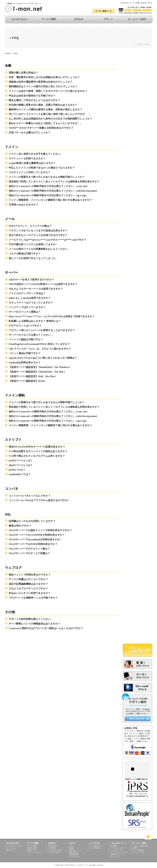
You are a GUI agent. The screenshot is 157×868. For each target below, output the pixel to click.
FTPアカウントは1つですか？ (25, 326)
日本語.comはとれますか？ (24, 205)
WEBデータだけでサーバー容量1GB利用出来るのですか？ (41, 128)
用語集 (71, 848)
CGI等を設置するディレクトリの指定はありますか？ (38, 451)
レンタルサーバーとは (14, 846)
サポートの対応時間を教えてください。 (31, 619)
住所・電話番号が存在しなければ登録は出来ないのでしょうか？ (44, 77)
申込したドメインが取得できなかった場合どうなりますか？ (42, 168)
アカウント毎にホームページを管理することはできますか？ (42, 330)
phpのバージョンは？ (21, 465)
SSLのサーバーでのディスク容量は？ (29, 553)
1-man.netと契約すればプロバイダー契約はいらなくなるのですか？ (46, 628)
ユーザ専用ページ (96, 846)
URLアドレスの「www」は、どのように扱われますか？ (40, 349)
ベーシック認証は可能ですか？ (26, 339)
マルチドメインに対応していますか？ (30, 172)
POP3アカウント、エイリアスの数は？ (30, 226)
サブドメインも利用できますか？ (27, 158)
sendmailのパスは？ (20, 474)
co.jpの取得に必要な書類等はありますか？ (32, 163)
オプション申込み (54, 852)
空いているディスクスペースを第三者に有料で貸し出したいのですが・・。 (50, 114)
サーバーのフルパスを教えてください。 (31, 335)
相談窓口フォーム (117, 854)
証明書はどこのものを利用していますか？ (32, 521)
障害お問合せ (74, 852)
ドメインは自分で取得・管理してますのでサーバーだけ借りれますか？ (48, 91)
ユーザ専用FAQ (95, 848)
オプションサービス (34, 852)
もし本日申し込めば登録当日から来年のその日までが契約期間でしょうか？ (50, 119)
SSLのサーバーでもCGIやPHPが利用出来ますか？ (37, 535)
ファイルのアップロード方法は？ (27, 293)
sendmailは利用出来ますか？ (25, 362)
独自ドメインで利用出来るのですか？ (30, 575)
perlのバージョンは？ (21, 461)
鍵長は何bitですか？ (20, 526)
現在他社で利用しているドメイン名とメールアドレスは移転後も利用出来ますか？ (54, 182)
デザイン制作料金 (138, 850)
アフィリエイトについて (119, 852)
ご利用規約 (52, 848)
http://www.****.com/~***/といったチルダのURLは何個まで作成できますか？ (52, 316)
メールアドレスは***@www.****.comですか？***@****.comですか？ (48, 240)
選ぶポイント (11, 850)
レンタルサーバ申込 (55, 850)
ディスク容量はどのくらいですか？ (28, 579)
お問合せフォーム (75, 850)
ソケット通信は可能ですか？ (25, 353)
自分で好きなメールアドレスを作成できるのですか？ (38, 235)
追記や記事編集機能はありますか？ (28, 584)
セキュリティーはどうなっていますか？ (31, 303)
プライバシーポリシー (119, 848)
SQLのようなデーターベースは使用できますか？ (36, 289)
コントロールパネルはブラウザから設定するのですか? (39, 500)
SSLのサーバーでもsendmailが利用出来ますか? (35, 539)
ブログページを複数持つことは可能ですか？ (33, 598)
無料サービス (32, 850)
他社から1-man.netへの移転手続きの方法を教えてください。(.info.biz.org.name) (53, 191)
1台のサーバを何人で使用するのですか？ (31, 280)
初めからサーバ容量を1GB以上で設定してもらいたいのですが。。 (46, 123)
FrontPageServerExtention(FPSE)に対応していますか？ (39, 344)
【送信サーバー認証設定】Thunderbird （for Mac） (37, 372)
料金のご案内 (32, 848)
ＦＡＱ (71, 846)
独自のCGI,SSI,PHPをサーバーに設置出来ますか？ (37, 447)
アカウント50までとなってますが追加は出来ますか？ (38, 231)
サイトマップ (115, 857)
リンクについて (116, 850)
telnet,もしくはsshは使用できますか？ (30, 298)
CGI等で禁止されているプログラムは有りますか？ (37, 456)
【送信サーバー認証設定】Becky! (27, 381)
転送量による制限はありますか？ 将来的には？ (35, 321)
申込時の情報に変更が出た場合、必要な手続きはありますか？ (43, 105)
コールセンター (75, 857)
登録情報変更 (74, 854)
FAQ (150, 3)
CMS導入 (135, 848)
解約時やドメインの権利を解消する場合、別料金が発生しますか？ (46, 109)
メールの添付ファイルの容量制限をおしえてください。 (39, 249)
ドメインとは (11, 848)
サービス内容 (32, 846)
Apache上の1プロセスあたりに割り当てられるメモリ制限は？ (43, 358)
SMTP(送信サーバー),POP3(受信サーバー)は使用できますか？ (43, 284)
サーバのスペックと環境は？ (25, 312)
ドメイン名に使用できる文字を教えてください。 (36, 154)
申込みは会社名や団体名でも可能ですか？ (32, 96)
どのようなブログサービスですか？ (28, 588)
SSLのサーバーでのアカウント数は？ (29, 549)
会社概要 (114, 846)
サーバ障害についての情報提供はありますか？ (34, 624)
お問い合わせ (141, 3)
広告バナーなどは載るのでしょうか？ (30, 133)
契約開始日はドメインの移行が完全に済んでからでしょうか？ (43, 86)
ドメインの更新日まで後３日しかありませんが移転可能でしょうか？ (47, 177)
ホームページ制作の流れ (140, 846)
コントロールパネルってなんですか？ (30, 496)
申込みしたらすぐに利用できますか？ (30, 593)
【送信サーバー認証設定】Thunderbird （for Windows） (40, 367)
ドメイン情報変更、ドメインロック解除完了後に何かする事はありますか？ (50, 200)
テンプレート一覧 (138, 852)
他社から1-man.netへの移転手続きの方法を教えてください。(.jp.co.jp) (48, 195)
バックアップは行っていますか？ (27, 307)
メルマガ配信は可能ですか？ (25, 254)
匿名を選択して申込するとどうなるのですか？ (34, 100)
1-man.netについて (127, 3)
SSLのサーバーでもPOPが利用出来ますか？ (33, 544)
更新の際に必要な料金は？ (23, 73)
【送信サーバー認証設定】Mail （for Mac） (33, 376)
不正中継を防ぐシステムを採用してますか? (33, 244)
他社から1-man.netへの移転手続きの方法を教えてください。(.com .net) (48, 186)
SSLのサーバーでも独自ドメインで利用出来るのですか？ (40, 530)
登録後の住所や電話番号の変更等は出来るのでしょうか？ (41, 82)
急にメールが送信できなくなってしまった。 (33, 258)
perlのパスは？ (17, 470)
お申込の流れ (53, 846)
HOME (8, 53)
